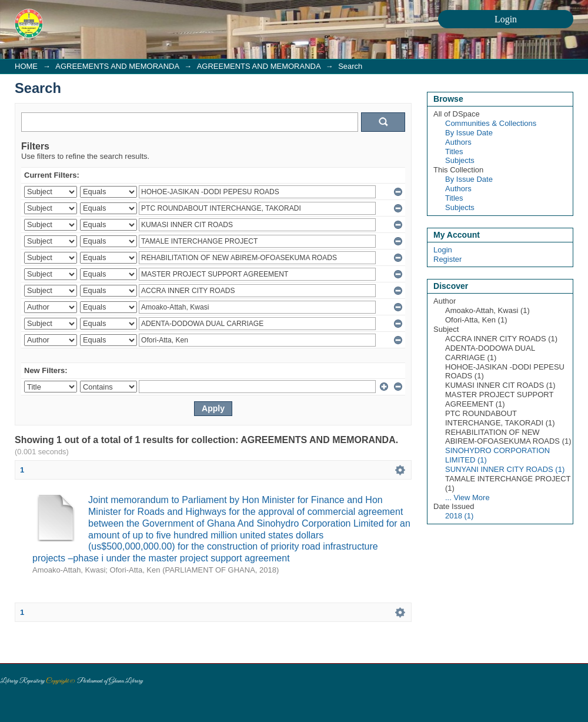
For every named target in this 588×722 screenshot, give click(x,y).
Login (443, 250)
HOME (26, 66)
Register (447, 259)
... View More (467, 498)
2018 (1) (459, 516)
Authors (458, 142)
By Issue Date (469, 133)
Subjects (460, 160)
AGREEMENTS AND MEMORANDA (117, 66)
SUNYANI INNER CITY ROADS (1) (505, 469)
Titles (454, 152)
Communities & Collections (491, 123)
